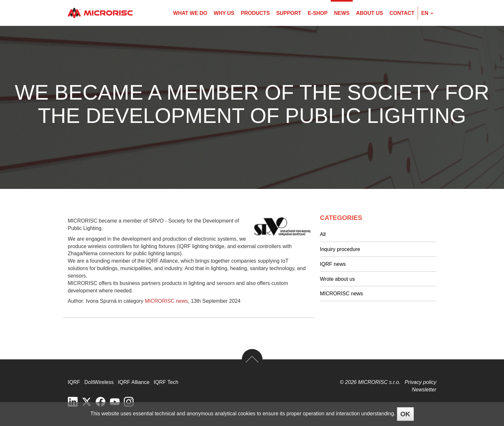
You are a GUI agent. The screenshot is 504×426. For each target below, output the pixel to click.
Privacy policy (421, 382)
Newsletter (424, 390)
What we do (190, 13)
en (427, 13)
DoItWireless (99, 382)
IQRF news (333, 264)
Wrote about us (338, 279)
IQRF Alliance (134, 382)
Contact (402, 13)
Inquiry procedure (340, 249)
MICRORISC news (166, 301)
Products (255, 13)
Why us (224, 13)
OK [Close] (405, 414)
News (342, 13)
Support (289, 13)
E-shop (318, 13)
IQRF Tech (166, 382)
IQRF (74, 382)
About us (370, 13)
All (323, 234)
